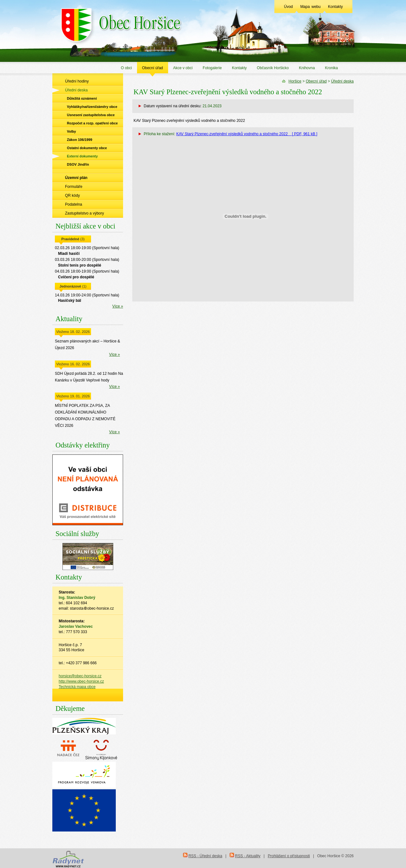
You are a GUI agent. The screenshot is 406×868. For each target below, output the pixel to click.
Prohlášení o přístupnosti (289, 856)
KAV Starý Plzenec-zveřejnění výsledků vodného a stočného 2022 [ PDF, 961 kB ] (247, 134)
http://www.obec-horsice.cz (81, 681)
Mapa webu (311, 7)
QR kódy (72, 195)
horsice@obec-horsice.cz (80, 676)
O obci (126, 68)
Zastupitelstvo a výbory (85, 213)
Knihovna (307, 68)
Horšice (295, 81)
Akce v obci (183, 68)
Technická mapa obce (77, 687)
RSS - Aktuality (248, 856)
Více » (118, 306)
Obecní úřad (153, 68)
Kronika (332, 68)
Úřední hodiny (77, 81)
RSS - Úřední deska (205, 856)
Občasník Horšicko (273, 68)
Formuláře (74, 187)
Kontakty (335, 7)
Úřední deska (76, 90)
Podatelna (74, 204)
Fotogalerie (212, 68)
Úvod (288, 7)
